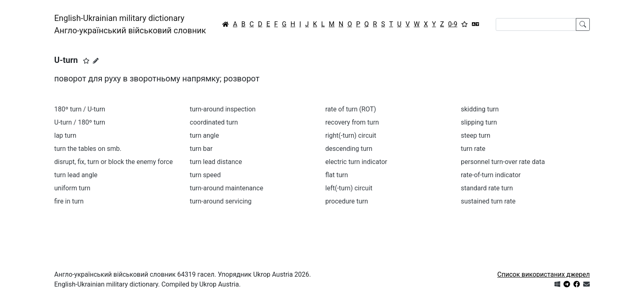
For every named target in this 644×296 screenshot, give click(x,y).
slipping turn (479, 122)
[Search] (536, 24)
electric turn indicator (356, 162)
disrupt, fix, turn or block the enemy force (114, 162)
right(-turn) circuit (351, 135)
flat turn (337, 175)
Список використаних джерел (544, 274)
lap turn (65, 135)
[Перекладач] (476, 24)
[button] (86, 61)
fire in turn (69, 201)
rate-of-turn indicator (491, 175)
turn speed (205, 175)
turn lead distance (216, 162)
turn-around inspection (223, 109)
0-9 (453, 24)
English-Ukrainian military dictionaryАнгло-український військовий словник (130, 24)
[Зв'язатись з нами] (586, 284)
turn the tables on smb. (88, 149)
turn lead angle (76, 175)
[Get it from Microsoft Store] (557, 284)
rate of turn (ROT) (351, 109)
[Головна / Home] (225, 24)
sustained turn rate (488, 201)
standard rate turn (487, 188)
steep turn (476, 135)
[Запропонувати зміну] (96, 61)
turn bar (201, 149)
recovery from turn (352, 122)
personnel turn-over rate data (503, 162)
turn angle (204, 135)
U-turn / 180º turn (80, 122)
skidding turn (480, 109)
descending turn (349, 149)
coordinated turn (214, 122)
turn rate (473, 149)
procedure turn (347, 201)
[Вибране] (465, 24)
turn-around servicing (221, 201)
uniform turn (72, 188)
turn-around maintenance (227, 188)
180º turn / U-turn (80, 109)
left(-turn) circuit (349, 188)
